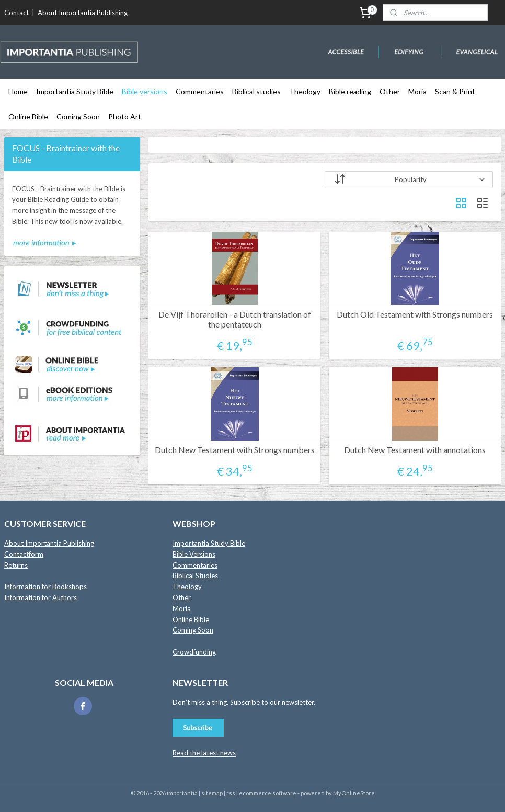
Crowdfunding (194, 652)
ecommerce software (268, 793)
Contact (16, 13)
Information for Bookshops (45, 587)
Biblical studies (256, 91)
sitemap (212, 793)
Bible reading (350, 91)
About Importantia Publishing (83, 13)
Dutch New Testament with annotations (415, 450)
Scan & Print (455, 91)
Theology (305, 91)
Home (18, 91)
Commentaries (200, 91)
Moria (417, 91)
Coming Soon (78, 116)
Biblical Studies (195, 576)
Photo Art (125, 116)
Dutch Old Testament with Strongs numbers (415, 314)
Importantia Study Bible (75, 91)
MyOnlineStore (354, 793)
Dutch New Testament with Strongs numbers (235, 450)
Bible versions (145, 91)
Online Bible (28, 116)
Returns (16, 565)
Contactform (24, 554)
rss (231, 793)
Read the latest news (204, 753)
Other (390, 91)
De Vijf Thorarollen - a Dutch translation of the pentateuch (235, 319)
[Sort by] (409, 180)
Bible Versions (194, 554)
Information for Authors (41, 597)
